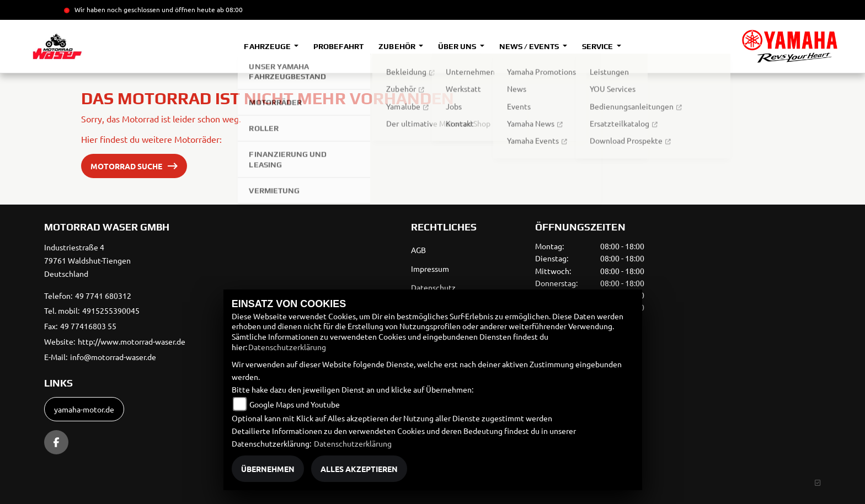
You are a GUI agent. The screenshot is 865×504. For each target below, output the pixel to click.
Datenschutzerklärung (287, 347)
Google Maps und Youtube (295, 404)
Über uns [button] (458, 46)
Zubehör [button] (397, 46)
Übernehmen (268, 469)
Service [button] (598, 46)
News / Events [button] (530, 46)
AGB (418, 250)
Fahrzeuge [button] (268, 46)
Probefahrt (338, 46)
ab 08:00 (229, 9)
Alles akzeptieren (359, 469)
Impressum (430, 269)
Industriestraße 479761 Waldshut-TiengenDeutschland (87, 260)
